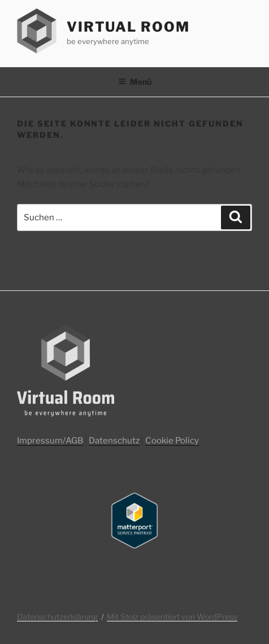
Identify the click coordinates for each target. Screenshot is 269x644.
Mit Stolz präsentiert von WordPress (172, 617)
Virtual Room (128, 27)
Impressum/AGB (50, 441)
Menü (135, 82)
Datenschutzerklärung (57, 617)
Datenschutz (114, 441)
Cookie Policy (172, 441)
